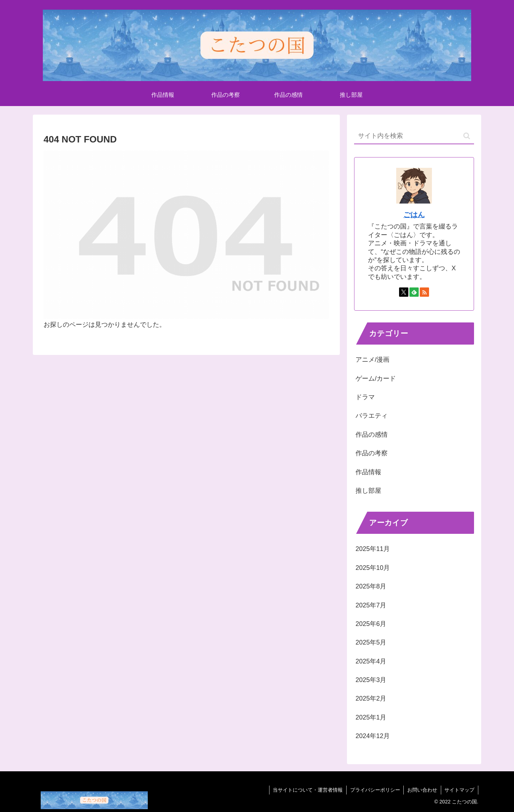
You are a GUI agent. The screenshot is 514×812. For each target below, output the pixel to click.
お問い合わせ (422, 790)
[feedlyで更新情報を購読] (414, 292)
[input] (414, 136)
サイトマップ (459, 790)
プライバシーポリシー (374, 790)
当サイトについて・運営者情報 (307, 790)
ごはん (414, 215)
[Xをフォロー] (404, 292)
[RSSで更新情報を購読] (424, 292)
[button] (467, 136)
